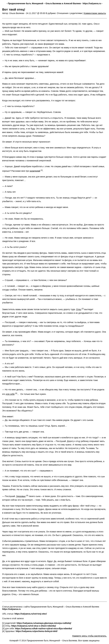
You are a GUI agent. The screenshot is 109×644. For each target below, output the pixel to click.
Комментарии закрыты (95, 13)
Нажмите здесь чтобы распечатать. (90, 636)
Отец (79, 309)
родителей (35, 171)
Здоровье (21, 496)
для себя (10, 394)
